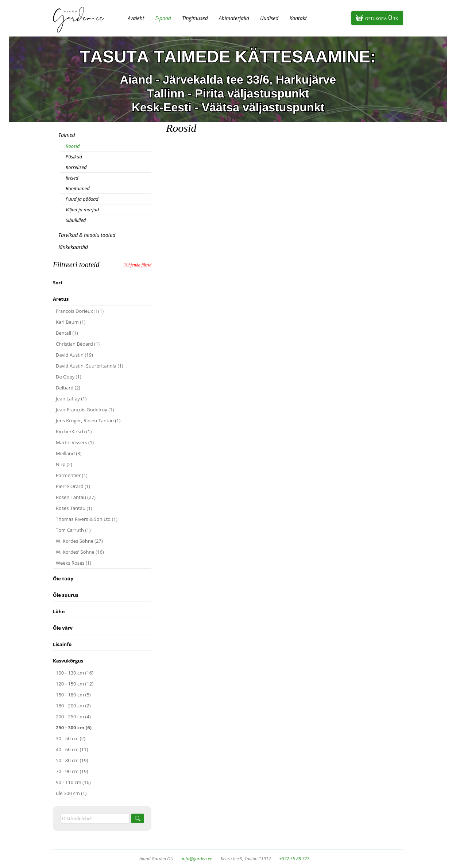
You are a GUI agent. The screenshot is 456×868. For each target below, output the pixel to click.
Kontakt (298, 18)
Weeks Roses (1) (74, 563)
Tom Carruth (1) (73, 530)
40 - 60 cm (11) (72, 749)
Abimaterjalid (234, 18)
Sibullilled (76, 220)
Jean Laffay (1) (71, 399)
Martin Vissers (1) (75, 442)
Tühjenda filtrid (138, 265)
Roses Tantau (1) (74, 508)
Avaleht (136, 18)
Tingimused (195, 18)
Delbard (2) (68, 388)
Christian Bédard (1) (78, 344)
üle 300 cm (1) (71, 793)
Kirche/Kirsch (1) (74, 431)
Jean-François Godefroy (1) (85, 410)
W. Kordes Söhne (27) (79, 541)
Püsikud (74, 157)
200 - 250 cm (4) (73, 717)
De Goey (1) (69, 377)
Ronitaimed (78, 188)
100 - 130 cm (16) (75, 673)
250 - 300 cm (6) (74, 727)
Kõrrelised (76, 167)
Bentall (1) (67, 333)
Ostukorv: (382, 17)
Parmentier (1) (72, 475)
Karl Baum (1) (71, 322)
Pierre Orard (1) (73, 486)
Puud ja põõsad (82, 199)
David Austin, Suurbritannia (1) (90, 366)
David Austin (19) (74, 355)
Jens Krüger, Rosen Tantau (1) (88, 420)
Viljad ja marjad (82, 210)
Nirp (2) (64, 464)
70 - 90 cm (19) (72, 771)
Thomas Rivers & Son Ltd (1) (87, 519)
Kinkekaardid (73, 247)
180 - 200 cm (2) (73, 706)
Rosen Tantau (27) (76, 497)
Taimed (67, 135)
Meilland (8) (69, 453)
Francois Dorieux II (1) (80, 311)
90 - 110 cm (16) (73, 782)
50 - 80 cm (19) (72, 760)
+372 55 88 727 (294, 859)
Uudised (269, 18)
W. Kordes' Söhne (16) (80, 552)
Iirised (72, 178)
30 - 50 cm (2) (71, 738)
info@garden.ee (197, 859)
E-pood (163, 18)
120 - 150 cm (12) (75, 684)
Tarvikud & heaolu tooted (87, 235)
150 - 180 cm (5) (73, 695)
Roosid (73, 146)
